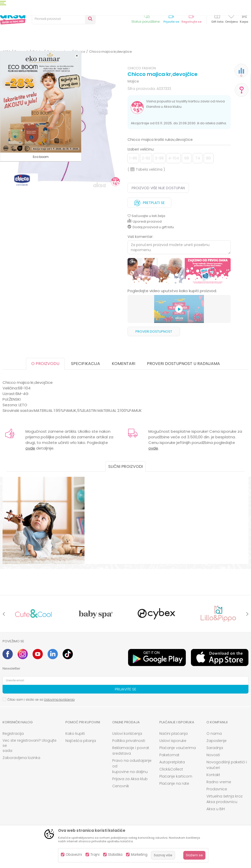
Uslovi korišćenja (127, 734)
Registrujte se (191, 22)
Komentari (123, 364)
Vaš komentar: (140, 237)
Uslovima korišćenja (59, 700)
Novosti (213, 755)
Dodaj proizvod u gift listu (151, 227)
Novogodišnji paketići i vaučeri (227, 765)
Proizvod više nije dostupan (158, 188)
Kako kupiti (75, 734)
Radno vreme (219, 782)
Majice (133, 81)
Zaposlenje (217, 741)
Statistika (115, 855)
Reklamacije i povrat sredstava (131, 751)
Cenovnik (121, 786)
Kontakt (213, 775)
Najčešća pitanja (81, 741)
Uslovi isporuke (173, 741)
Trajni (95, 855)
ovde (30, 448)
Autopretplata (172, 762)
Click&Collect (171, 769)
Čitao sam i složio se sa (41, 700)
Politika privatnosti (129, 741)
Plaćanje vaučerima (178, 748)
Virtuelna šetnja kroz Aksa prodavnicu (225, 799)
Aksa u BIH (216, 809)
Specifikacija (86, 364)
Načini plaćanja (173, 734)
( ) (146, 169)
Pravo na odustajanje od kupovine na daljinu (132, 766)
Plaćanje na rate (174, 783)
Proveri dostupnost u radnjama (183, 364)
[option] (179, 271)
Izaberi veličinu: (141, 149)
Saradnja (215, 748)
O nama (214, 734)
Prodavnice (217, 789)
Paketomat (169, 755)
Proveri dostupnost (154, 331)
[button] (64, 19)
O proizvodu (45, 364)
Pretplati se (149, 202)
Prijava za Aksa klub (130, 779)
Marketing (139, 855)
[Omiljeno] (231, 16)
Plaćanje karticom (176, 776)
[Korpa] (244, 18)
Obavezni (74, 855)
